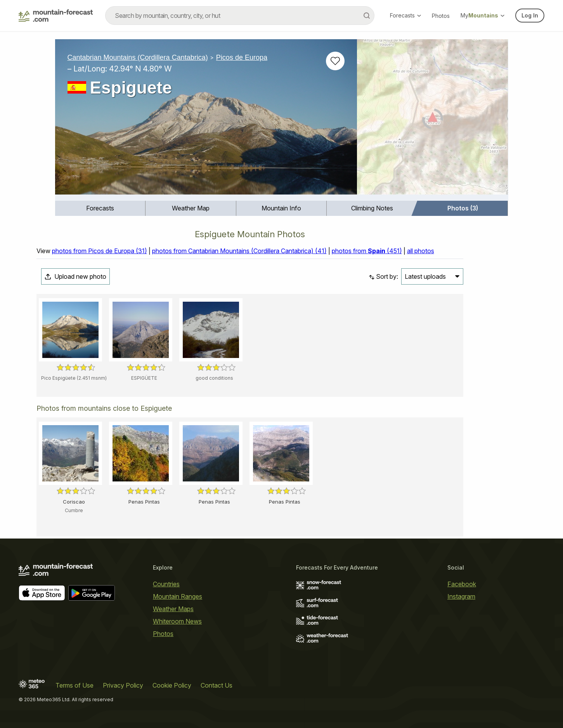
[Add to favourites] (335, 61)
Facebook (462, 584)
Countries (166, 584)
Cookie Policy (172, 685)
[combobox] (240, 16)
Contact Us (217, 685)
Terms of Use (74, 685)
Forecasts (405, 15)
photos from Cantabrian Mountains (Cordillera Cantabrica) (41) (239, 251)
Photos (441, 16)
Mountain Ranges (178, 596)
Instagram (461, 596)
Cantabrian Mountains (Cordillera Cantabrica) (138, 57)
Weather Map (191, 208)
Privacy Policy (123, 685)
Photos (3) (463, 208)
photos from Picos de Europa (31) (100, 251)
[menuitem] (100, 208)
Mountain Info (281, 208)
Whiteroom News (177, 621)
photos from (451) (367, 251)
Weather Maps (173, 609)
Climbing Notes (372, 208)
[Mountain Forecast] (56, 16)
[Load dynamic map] (432, 120)
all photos (421, 251)
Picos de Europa (242, 57)
